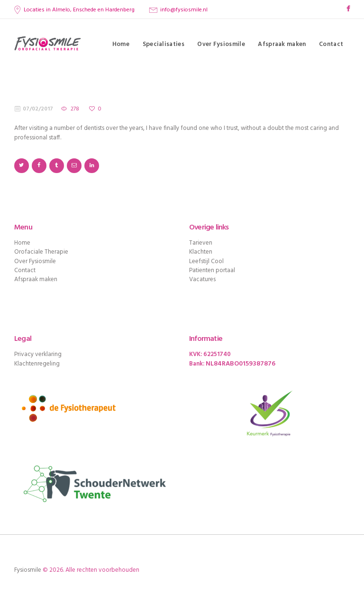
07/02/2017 (38, 109)
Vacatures (202, 279)
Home (22, 243)
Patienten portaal (212, 270)
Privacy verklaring (38, 354)
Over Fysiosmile (35, 261)
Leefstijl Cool (206, 261)
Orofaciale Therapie (41, 252)
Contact (25, 270)
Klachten (201, 252)
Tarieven (201, 243)
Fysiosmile (28, 570)
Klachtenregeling (37, 364)
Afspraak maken (36, 279)
